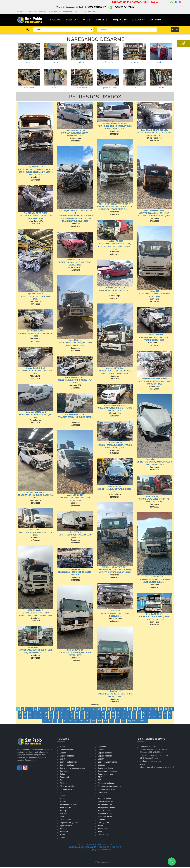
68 (46, 718)
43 (72, 714)
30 (161, 710)
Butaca (55, 89)
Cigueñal (102, 766)
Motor (29, 63)
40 (56, 714)
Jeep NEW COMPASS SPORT (154, 379)
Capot (62, 760)
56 (139, 714)
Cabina (63, 753)
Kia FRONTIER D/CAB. (75, 415)
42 (66, 714)
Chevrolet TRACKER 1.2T (36, 493)
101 (87, 722)
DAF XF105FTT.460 (154, 578)
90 (160, 718)
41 (61, 714)
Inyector (63, 796)
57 (144, 714)
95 (55, 722)
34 (25, 714)
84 (129, 718)
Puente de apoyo (105, 814)
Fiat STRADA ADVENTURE (36, 214)
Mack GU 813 (36, 530)
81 (113, 718)
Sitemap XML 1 (75, 848)
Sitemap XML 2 (88, 848)
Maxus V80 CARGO (75, 496)
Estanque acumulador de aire (110, 787)
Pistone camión (104, 811)
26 (140, 710)
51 (113, 714)
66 (35, 718)
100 (81, 722)
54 (129, 714)
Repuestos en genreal (69, 823)
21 (114, 710)
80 (108, 718)
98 (70, 722)
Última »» (143, 722)
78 (98, 718)
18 (99, 710)
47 (92, 714)
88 (149, 718)
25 (135, 710)
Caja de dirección (67, 756)
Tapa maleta (103, 829)
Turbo (62, 835)
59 (155, 714)
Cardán (101, 760)
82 (118, 718)
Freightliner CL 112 (154, 460)
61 (165, 714)
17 (94, 710)
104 (105, 722)
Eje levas (64, 784)
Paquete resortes (108, 89)
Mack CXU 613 (75, 341)
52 (118, 714)
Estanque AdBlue (67, 790)
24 (130, 710)
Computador (65, 772)
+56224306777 (95, 7)
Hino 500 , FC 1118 (115, 242)
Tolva (100, 832)
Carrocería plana (67, 766)
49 (103, 714)
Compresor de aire (106, 769)
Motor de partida (105, 799)
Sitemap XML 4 (115, 848)
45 (82, 714)
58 (149, 714)
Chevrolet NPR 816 (115, 443)
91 (165, 718)
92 (170, 718)
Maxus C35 (154, 292)
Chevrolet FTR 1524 (115, 369)
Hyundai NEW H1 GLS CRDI (115, 124)
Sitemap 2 (99, 845)
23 (125, 710)
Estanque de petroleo (107, 790)
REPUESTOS (71, 20)
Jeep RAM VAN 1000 (154, 336)
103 (99, 722)
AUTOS (86, 20)
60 (160, 714)
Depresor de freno (105, 775)
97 (65, 722)
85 (134, 718)
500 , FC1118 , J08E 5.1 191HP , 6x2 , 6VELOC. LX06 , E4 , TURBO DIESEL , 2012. (115, 247)
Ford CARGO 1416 (75, 653)
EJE (100, 781)
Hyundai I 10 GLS (36, 294)
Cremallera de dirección (108, 772)
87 (144, 718)
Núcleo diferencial (105, 802)
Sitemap (82, 845)
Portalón (63, 814)
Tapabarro (64, 832)
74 (77, 718)
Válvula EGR (103, 835)
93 (45, 722)
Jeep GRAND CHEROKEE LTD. (154, 131)
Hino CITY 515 (75, 533)
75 (82, 718)
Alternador (29, 89)
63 (20, 718)
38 (46, 714)
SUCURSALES (138, 20)
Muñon (63, 802)
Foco (55, 63)
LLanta (135, 63)
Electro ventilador (67, 787)
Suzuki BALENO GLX (36, 369)
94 (50, 722)
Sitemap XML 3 (102, 848)
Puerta (161, 89)
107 (124, 722)
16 (88, 710)
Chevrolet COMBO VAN (36, 413)
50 (108, 714)
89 (155, 718)
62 (170, 714)
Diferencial (108, 63)
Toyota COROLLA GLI (75, 131)
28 (151, 710)
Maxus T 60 (115, 611)
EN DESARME (55, 20)
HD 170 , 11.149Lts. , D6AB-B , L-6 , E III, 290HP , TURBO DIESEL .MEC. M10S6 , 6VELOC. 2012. (36, 173)
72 (66, 718)
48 (98, 714)
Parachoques (66, 808)
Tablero (101, 826)
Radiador (102, 820)
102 (93, 722)
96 (60, 722)
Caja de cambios (82, 89)
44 (77, 714)
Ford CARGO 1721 (36, 655)
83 (123, 718)
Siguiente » (132, 722)
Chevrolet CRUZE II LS (75, 378)
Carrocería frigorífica (68, 763)
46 (87, 714)
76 (87, 718)
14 (78, 710)
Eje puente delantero (106, 784)
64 (25, 718)
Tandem (63, 829)
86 (139, 718)
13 (73, 710)
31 (166, 710)
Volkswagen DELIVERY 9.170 (115, 568)
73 (72, 718)
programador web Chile (102, 850)
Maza (62, 799)
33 (20, 714)
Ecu (62, 781)
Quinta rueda (65, 820)
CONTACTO (155, 20)
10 (57, 710)
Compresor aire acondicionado (73, 769)
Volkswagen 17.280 (75, 570)
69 (51, 718)
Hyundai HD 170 (36, 167)
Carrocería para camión (108, 763)
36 (35, 714)
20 (109, 710)
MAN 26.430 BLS (36, 611)
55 (134, 714)
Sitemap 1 (90, 845)
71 (61, 718)
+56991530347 (122, 7)
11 (62, 710)
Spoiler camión (66, 826)
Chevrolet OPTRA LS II (115, 288)
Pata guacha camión (106, 808)
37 (41, 714)
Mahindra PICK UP (75, 260)
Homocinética (104, 793)
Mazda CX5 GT (115, 487)
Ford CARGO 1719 (154, 497)
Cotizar (183, 43)
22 (119, 710)
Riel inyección (104, 823)
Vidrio (82, 63)
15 (83, 710)
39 (51, 714)
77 (92, 718)
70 (56, 718)
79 (103, 718)
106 (118, 722)
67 (41, 718)
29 (156, 710)
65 (30, 718)
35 (30, 714)
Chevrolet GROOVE (36, 332)
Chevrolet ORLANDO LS (115, 406)
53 (123, 714)
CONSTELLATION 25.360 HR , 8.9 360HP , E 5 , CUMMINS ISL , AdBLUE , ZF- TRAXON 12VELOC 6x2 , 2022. (75, 219)
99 (76, 722)
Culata (135, 89)
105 (111, 722)
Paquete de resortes (68, 805)
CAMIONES (101, 20)
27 (145, 710)
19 (104, 710)
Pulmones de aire (105, 817)
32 (171, 710)
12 (68, 710)
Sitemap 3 (107, 845)
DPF (100, 778)
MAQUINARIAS (120, 20)
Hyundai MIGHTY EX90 (154, 211)
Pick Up (161, 63)
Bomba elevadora (67, 750)
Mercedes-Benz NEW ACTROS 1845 (115, 205)
